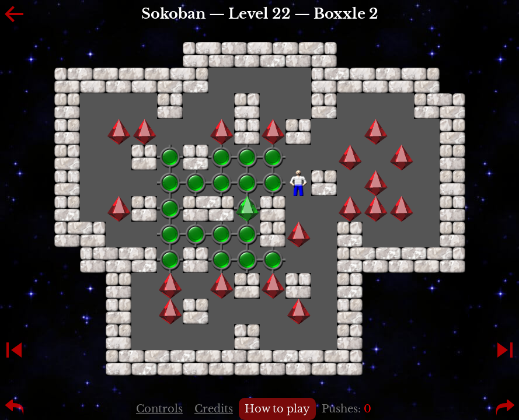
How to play (277, 409)
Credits (214, 409)
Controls (159, 409)
